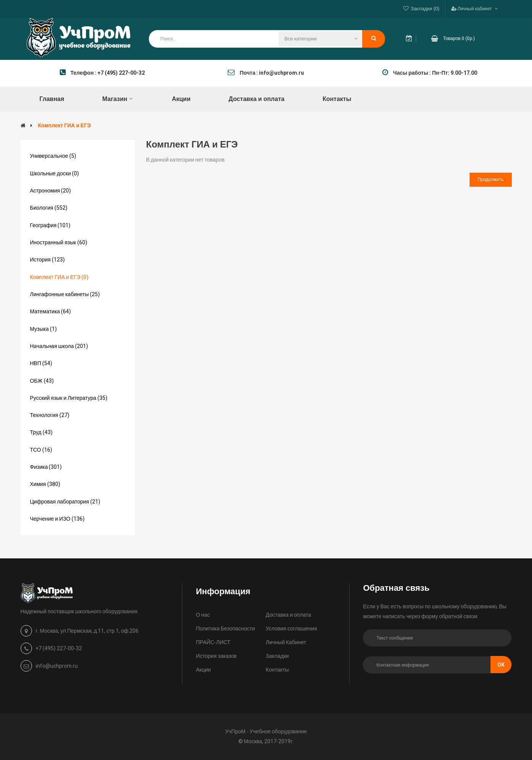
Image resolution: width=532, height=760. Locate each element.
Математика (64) (51, 312)
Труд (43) (41, 432)
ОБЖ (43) (42, 381)
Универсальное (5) (53, 156)
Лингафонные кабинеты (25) (65, 294)
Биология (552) (49, 208)
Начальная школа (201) (59, 346)
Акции (203, 670)
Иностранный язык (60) (59, 243)
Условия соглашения (292, 629)
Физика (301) (46, 467)
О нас (203, 615)
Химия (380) (45, 484)
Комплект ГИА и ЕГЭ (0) (59, 277)
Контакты (277, 670)
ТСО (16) (41, 450)
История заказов (216, 656)
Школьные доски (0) (55, 174)
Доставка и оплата (288, 615)
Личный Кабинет (286, 642)
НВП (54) (41, 363)
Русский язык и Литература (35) (69, 398)
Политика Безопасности (225, 629)
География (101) (50, 225)
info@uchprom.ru (57, 666)
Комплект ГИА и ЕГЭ (65, 126)
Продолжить (491, 180)
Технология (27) (50, 415)
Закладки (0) (425, 9)
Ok (501, 665)
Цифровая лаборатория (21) (65, 502)
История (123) (47, 260)
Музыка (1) (44, 329)
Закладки (277, 656)
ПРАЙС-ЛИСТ (213, 642)
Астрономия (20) (51, 191)
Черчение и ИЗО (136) (57, 519)
